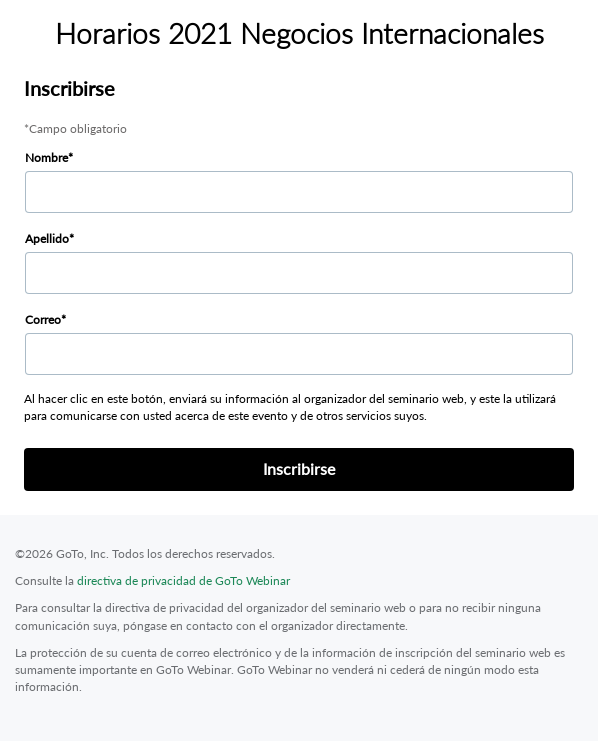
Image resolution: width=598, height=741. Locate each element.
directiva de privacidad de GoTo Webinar (183, 580)
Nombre (46, 157)
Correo (43, 319)
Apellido (47, 238)
